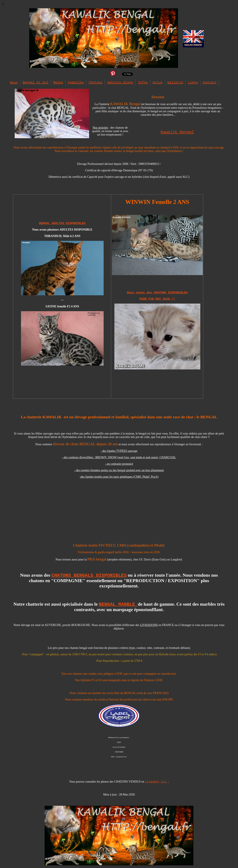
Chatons (96, 83)
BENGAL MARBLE (118, 604)
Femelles (76, 83)
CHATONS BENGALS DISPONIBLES (89, 575)
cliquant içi (157, 782)
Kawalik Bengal (177, 132)
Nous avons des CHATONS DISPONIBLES (157, 293)
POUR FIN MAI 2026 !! (157, 299)
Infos (143, 83)
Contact (210, 83)
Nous (14, 83)
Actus (158, 83)
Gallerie (175, 83)
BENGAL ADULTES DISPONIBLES (62, 223)
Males (58, 83)
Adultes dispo (120, 83)
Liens (193, 83)
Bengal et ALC (36, 83)
